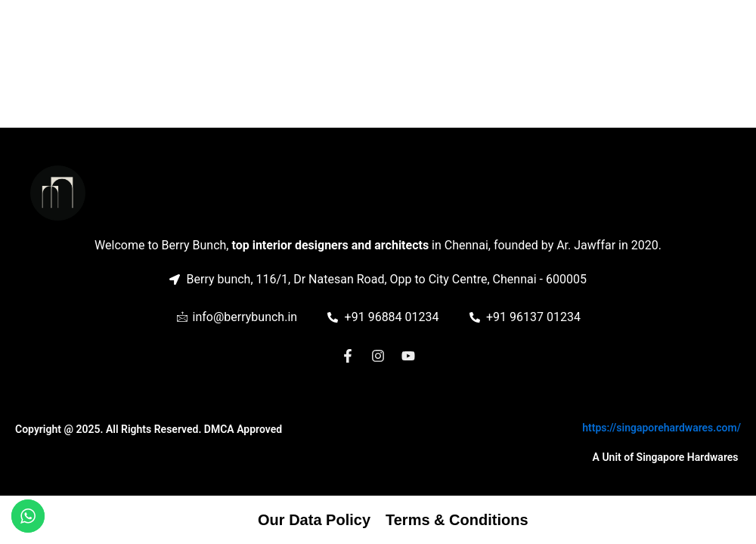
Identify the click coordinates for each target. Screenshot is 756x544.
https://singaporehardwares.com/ (661, 428)
